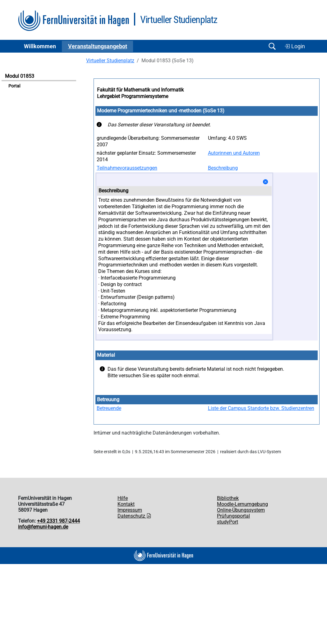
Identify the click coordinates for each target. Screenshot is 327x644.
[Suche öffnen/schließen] (272, 46)
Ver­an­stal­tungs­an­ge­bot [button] (98, 46)
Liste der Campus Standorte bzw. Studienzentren (261, 408)
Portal (14, 86)
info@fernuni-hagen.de (43, 527)
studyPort (228, 522)
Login (295, 46)
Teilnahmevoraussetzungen (127, 168)
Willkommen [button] (40, 46)
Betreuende (109, 408)
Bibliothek (228, 498)
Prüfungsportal (233, 516)
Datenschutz (134, 516)
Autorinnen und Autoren (234, 153)
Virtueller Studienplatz (110, 61)
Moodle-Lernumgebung (242, 504)
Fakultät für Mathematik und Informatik (140, 90)
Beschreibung (223, 168)
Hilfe (123, 498)
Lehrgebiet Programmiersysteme (133, 96)
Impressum (130, 510)
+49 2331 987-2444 (58, 521)
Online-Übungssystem (241, 510)
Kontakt (126, 504)
